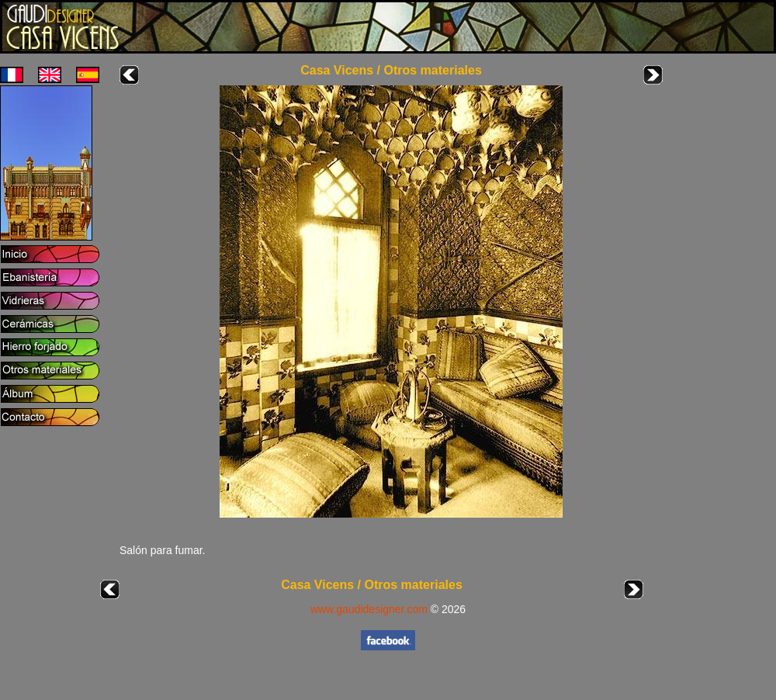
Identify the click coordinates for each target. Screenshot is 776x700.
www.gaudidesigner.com (369, 609)
